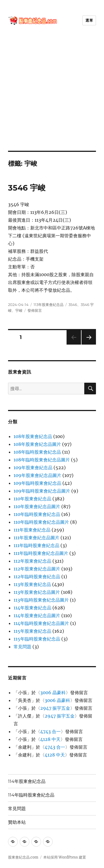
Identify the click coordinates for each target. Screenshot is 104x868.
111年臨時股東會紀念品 (36, 545)
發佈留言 (35, 310)
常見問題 (22, 647)
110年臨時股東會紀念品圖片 (41, 522)
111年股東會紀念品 (32, 530)
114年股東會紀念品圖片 (37, 615)
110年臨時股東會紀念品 (37, 514)
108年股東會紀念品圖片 (37, 444)
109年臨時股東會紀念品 (37, 483)
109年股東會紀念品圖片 (37, 475)
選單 (89, 20)
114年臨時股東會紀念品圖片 (41, 623)
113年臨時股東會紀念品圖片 (41, 600)
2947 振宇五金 (55, 708)
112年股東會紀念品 (32, 561)
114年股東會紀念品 (32, 608)
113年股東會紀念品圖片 (37, 592)
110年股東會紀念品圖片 (37, 506)
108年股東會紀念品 (33, 436)
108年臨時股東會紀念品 (37, 452)
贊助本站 (17, 822)
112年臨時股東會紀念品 (37, 577)
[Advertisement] (52, 96)
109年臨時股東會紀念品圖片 (42, 491)
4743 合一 (50, 731)
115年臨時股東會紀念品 (37, 639)
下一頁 (87, 344)
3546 (73, 305)
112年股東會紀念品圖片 (37, 569)
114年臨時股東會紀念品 (31, 795)
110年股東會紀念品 (32, 499)
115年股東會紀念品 (32, 631)
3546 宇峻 (27, 188)
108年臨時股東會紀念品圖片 (42, 460)
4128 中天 (50, 739)
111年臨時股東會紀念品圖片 (41, 553)
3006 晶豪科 (53, 693)
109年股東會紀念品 (33, 468)
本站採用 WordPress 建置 (65, 857)
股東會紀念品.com (23, 857)
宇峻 (19, 310)
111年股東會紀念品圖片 (36, 538)
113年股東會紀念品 (49, 305)
